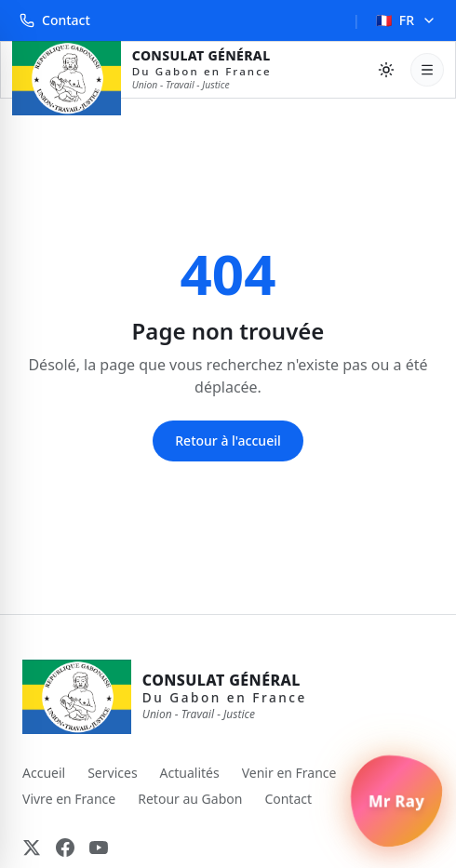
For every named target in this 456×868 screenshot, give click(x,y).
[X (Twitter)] (32, 848)
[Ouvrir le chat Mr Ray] (396, 801)
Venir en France (289, 773)
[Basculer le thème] (386, 70)
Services (112, 773)
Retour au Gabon (190, 799)
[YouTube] (99, 848)
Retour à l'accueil (228, 441)
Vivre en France (69, 799)
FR (406, 20)
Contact (55, 20)
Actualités (190, 773)
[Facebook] (65, 848)
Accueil (44, 773)
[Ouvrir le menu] (427, 70)
